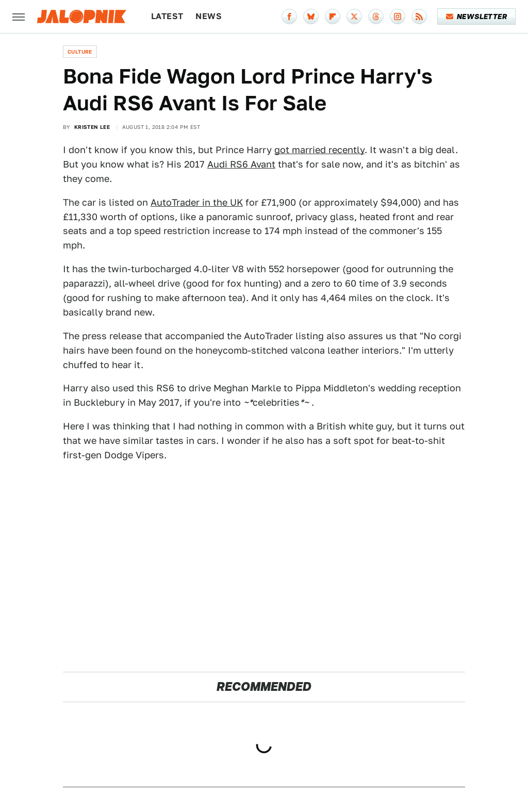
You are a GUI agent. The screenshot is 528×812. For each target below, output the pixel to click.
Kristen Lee (92, 127)
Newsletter (477, 16)
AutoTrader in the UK (197, 202)
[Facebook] (289, 16)
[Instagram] (398, 16)
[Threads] (376, 16)
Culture (80, 52)
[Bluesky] (311, 16)
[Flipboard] (333, 16)
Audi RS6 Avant (241, 164)
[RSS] (419, 16)
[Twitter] (354, 16)
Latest (167, 16)
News (209, 16)
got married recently (319, 150)
